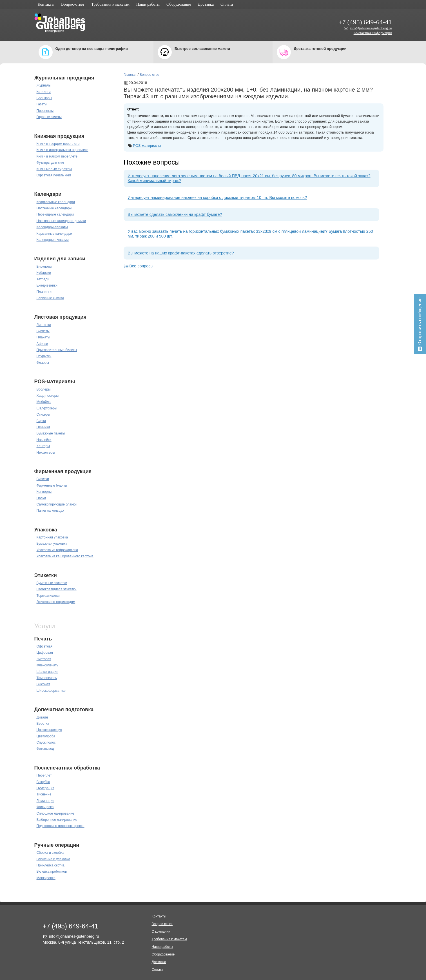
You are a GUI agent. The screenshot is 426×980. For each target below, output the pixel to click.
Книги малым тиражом (54, 169)
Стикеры (43, 414)
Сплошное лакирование (55, 813)
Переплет (44, 775)
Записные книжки (50, 298)
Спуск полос (46, 742)
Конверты (44, 492)
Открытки (44, 356)
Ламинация (45, 801)
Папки (41, 498)
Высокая (43, 684)
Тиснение (44, 794)
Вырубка (43, 782)
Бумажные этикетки (52, 583)
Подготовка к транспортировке (61, 826)
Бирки (41, 421)
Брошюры (44, 98)
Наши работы (148, 4)
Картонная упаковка (52, 537)
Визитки (43, 479)
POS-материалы (147, 146)
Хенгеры (43, 446)
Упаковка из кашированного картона (65, 556)
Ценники (43, 427)
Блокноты (44, 267)
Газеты (42, 104)
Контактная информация (373, 33)
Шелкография (47, 672)
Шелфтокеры (47, 408)
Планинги (44, 292)
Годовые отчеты (49, 117)
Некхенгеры (46, 453)
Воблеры (44, 389)
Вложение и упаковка (53, 859)
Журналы (44, 85)
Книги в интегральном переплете (63, 150)
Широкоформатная (52, 691)
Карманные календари (54, 234)
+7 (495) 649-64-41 (365, 22)
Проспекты (45, 111)
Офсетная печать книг (54, 175)
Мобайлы (44, 402)
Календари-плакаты (52, 227)
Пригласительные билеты (57, 350)
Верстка (43, 724)
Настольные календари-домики (61, 221)
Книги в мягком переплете (57, 156)
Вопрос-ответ (73, 4)
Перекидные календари (55, 214)
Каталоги (44, 92)
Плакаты (43, 337)
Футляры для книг (51, 163)
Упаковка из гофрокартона (57, 550)
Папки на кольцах (50, 511)
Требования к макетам (110, 4)
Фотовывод (45, 749)
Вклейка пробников (52, 872)
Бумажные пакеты (51, 433)
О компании (161, 932)
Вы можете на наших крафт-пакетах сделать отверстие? (181, 253)
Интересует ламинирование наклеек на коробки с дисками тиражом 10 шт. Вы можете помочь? (217, 198)
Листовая (44, 659)
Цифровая (45, 653)
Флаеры (43, 363)
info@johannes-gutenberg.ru (371, 28)
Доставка (206, 4)
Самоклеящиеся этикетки (57, 589)
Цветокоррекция (49, 730)
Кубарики (44, 273)
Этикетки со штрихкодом (56, 602)
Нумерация (45, 788)
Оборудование (179, 4)
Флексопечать (48, 665)
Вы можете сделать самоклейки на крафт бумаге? (175, 214)
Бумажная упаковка (52, 544)
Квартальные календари (56, 202)
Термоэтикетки (48, 596)
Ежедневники (47, 285)
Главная (130, 75)
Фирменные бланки (52, 485)
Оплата (227, 4)
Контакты (46, 4)
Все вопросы (139, 266)
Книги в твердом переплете (58, 144)
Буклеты (43, 331)
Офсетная (45, 646)
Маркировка (46, 878)
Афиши (42, 344)
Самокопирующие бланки (57, 504)
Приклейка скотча (51, 865)
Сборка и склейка (50, 853)
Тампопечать (47, 678)
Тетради (43, 279)
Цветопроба (46, 736)
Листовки (44, 325)
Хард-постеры (48, 396)
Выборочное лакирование (57, 820)
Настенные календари (54, 208)
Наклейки (44, 440)
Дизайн (42, 717)
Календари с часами (53, 240)
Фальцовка (45, 807)
